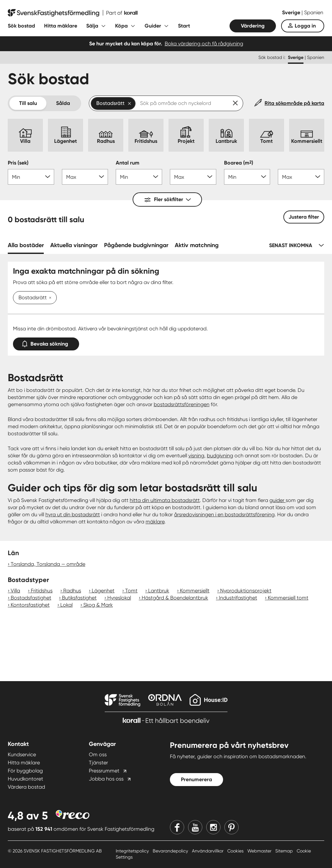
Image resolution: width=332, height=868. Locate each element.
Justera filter (304, 217)
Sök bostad (21, 26)
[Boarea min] (247, 177)
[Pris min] (31, 177)
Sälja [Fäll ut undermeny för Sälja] (92, 26)
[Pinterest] (231, 827)
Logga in (305, 26)
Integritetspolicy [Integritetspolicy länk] (133, 851)
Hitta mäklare (61, 26)
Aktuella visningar (74, 245)
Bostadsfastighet (31, 598)
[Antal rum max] (193, 177)
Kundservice (22, 754)
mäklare (155, 522)
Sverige (292, 12)
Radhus (72, 591)
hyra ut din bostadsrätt (73, 514)
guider (278, 500)
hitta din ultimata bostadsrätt (165, 500)
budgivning (220, 456)
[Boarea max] (301, 177)
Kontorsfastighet (30, 605)
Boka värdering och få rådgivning (204, 44)
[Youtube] (195, 827)
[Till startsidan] (73, 13)
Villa (15, 591)
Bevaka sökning (46, 343)
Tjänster (98, 763)
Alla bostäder (26, 245)
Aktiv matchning (197, 245)
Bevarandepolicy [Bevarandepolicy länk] (171, 851)
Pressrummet (104, 771)
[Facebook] (177, 827)
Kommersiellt (195, 591)
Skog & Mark (98, 605)
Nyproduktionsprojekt (246, 591)
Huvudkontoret (25, 779)
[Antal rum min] (139, 177)
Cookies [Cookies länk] (236, 851)
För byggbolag (25, 771)
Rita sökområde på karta (294, 103)
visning (196, 456)
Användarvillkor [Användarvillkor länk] (208, 851)
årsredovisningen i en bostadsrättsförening (224, 514)
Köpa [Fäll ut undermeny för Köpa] (121, 26)
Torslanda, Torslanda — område (48, 564)
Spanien (314, 12)
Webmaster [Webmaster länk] (260, 851)
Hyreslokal (119, 598)
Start (184, 26)
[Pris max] (85, 177)
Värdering (253, 26)
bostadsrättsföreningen (182, 404)
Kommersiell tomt (288, 598)
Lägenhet (103, 591)
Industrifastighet (238, 598)
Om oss (98, 754)
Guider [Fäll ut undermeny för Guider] (153, 26)
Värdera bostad (26, 787)
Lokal (66, 605)
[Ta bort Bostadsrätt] (49, 298)
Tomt (131, 591)
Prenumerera (196, 779)
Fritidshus (42, 591)
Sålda (63, 103)
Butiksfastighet (79, 598)
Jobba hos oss (106, 779)
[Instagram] (213, 827)
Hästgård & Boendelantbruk (175, 598)
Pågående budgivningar (136, 245)
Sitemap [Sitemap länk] (285, 851)
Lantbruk (159, 591)
